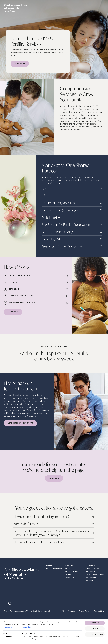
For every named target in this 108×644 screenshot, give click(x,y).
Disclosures (69, 577)
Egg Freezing (90, 572)
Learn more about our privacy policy (17, 627)
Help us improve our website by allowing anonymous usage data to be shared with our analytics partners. (52, 636)
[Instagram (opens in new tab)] (10, 603)
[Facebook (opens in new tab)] (5, 603)
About (67, 569)
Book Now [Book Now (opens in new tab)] (20, 64)
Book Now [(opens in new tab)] (13, 312)
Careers (68, 575)
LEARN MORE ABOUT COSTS (20, 423)
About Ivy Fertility (72, 572)
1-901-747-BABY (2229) (54, 569)
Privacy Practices (68, 611)
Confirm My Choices (95, 634)
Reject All (95, 629)
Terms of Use (99, 611)
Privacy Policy (84, 611)
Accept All (95, 623)
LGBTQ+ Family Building (95, 575)
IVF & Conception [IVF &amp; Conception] (92, 569)
